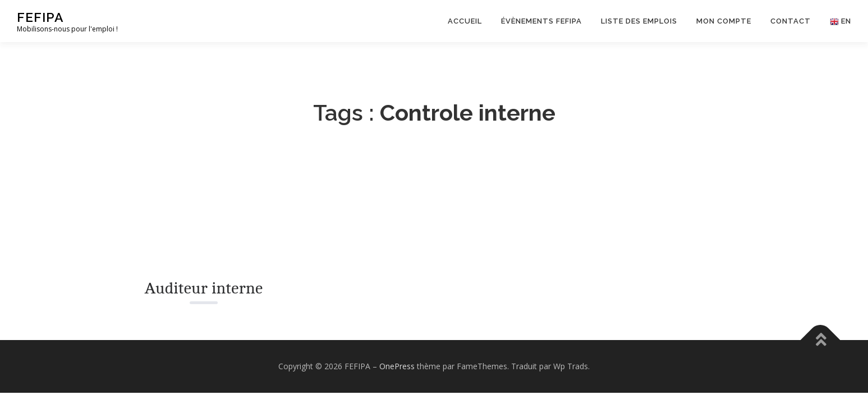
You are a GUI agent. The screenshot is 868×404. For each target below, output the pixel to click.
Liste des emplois (639, 21)
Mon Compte (724, 21)
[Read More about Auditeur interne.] (204, 215)
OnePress (397, 366)
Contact (791, 21)
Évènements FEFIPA (541, 21)
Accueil (465, 21)
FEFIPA (40, 17)
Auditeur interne (203, 288)
